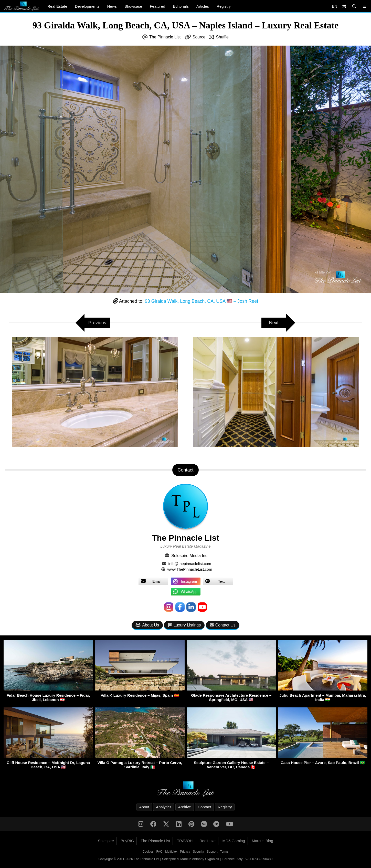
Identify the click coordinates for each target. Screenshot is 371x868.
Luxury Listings (184, 625)
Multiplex (171, 852)
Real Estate (57, 6)
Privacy (185, 852)
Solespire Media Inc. (190, 556)
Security (198, 852)
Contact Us (223, 625)
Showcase (133, 6)
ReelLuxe (208, 841)
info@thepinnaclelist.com (190, 564)
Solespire (106, 841)
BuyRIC (127, 841)
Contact (204, 807)
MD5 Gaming (234, 841)
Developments (87, 6)
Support (212, 852)
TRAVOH (185, 841)
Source (199, 37)
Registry (224, 6)
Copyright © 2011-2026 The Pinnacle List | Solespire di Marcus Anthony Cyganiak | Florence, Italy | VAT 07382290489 (186, 859)
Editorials (181, 6)
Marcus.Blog (262, 841)
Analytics (164, 807)
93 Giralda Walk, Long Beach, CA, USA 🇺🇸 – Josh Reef (202, 301)
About (144, 807)
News (112, 6)
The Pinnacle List (165, 37)
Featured (157, 6)
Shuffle (222, 37)
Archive (185, 807)
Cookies (148, 852)
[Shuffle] (344, 6)
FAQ (160, 852)
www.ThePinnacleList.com (190, 569)
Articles (203, 6)
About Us (147, 625)
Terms (224, 852)
